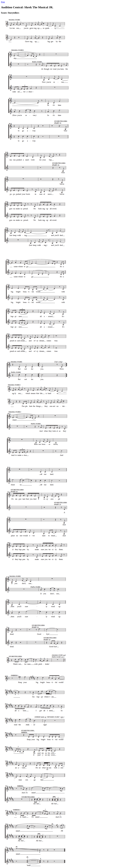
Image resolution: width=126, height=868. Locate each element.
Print (3, 2)
